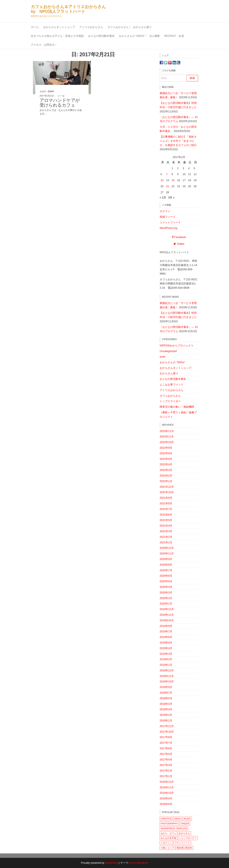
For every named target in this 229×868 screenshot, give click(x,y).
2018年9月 (166, 687)
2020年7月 (166, 570)
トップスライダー (170, 401)
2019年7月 (166, 631)
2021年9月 (166, 498)
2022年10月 (167, 442)
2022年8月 (166, 453)
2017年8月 (166, 737)
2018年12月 (167, 670)
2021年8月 (166, 503)
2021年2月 (166, 537)
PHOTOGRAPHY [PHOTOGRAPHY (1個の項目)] (169, 823)
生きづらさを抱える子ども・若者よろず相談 (57, 36)
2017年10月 (167, 732)
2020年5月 (166, 581)
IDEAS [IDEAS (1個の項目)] (178, 819)
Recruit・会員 (174, 36)
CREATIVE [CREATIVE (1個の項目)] (166, 819)
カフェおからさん (118, 27)
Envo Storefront (139, 863)
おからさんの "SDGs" (172, 362)
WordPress (112, 863)
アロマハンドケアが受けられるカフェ (60, 103)
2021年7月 (166, 509)
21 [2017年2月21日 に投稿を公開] (168, 186)
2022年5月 (166, 459)
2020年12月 (167, 548)
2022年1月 (166, 481)
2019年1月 (166, 665)
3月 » (171, 198)
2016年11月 (167, 787)
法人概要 (155, 36)
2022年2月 (166, 476)
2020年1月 (166, 604)
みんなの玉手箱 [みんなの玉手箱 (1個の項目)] (168, 838)
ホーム (35, 27)
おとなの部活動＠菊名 (101, 36)
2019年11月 (167, 615)
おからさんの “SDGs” (132, 36)
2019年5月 (166, 643)
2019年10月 (167, 620)
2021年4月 (166, 526)
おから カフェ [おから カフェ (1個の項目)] (168, 833)
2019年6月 (166, 637)
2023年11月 (167, 431)
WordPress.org (168, 228)
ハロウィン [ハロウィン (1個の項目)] (166, 843)
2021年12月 (167, 487)
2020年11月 (167, 554)
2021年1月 (166, 542)
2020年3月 (166, 593)
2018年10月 (167, 682)
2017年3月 (166, 765)
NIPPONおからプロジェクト (177, 346)
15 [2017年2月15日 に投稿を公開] (173, 180)
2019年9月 (166, 626)
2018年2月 (166, 715)
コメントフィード (170, 222)
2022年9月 (166, 448)
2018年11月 (167, 676)
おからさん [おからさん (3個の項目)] (184, 833)
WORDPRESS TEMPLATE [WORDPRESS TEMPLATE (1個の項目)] (174, 828)
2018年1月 (166, 721)
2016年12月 (167, 782)
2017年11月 (167, 726)
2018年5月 (166, 698)
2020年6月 (166, 576)
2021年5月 (166, 520)
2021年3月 (166, 531)
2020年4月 (166, 587)
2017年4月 (166, 760)
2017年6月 (166, 748)
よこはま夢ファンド (172, 385)
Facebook (179, 237)
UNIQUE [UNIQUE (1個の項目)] (185, 823)
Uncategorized (168, 351)
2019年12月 (167, 609)
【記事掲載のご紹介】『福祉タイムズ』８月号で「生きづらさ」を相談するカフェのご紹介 (178, 141)
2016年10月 (167, 793)
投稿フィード (168, 217)
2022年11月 (167, 437)
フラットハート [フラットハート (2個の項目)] (182, 843)
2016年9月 (166, 798)
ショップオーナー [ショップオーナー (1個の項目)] (188, 838)
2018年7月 (166, 693)
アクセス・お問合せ (43, 45)
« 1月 (163, 198)
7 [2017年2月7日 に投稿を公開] (167, 174)
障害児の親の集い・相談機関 (177, 407)
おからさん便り (142, 27)
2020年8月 (166, 565)
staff (51, 91)
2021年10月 (167, 492)
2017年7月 (166, 743)
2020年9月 (166, 559)
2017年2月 (166, 771)
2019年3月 (166, 654)
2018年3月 (166, 709)
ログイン (165, 211)
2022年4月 (166, 464)
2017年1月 (166, 776)
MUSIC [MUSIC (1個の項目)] (187, 819)
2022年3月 (166, 470)
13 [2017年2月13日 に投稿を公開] (162, 180)
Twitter (179, 244)
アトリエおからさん (91, 27)
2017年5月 (166, 754)
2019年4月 (166, 648)
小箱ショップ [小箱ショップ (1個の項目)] (167, 848)
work (162, 357)
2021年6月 (166, 515)
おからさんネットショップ (59, 27)
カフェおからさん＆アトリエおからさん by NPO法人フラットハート (70, 9)
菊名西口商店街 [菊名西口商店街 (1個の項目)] (184, 848)
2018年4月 (166, 704)
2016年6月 (166, 804)
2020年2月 (166, 598)
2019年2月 (166, 659)
